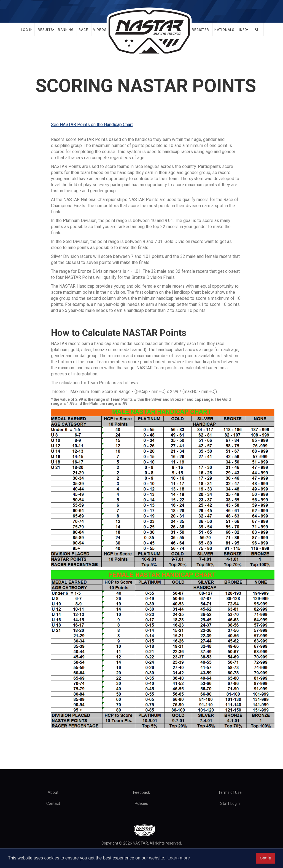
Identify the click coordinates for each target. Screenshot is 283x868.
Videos (100, 30)
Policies (141, 803)
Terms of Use (230, 792)
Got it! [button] (265, 858)
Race (83, 30)
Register (200, 30)
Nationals (224, 30)
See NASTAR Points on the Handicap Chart (92, 125)
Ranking (66, 30)
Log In (27, 30)
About (53, 792)
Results (45, 30)
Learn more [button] (179, 858)
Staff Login (230, 803)
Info (243, 30)
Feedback (141, 792)
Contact (53, 803)
